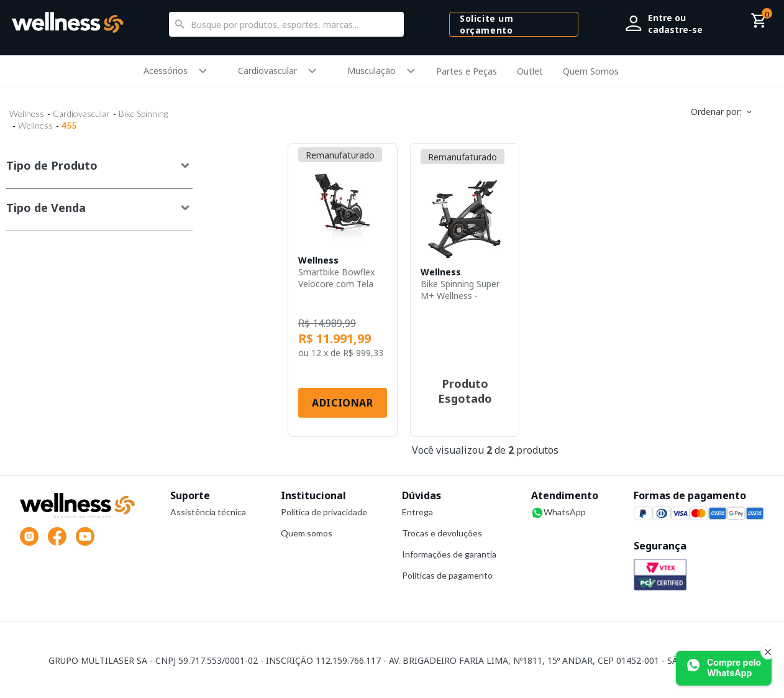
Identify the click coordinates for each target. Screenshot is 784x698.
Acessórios (166, 71)
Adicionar (343, 403)
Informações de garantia (449, 554)
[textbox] (286, 24)
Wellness (27, 113)
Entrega (417, 512)
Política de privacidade (324, 512)
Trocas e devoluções (442, 533)
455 (69, 125)
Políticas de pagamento (447, 575)
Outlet (530, 71)
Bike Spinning (143, 113)
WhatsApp (558, 513)
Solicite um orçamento (486, 24)
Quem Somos (591, 71)
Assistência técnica (208, 512)
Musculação (371, 71)
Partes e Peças (467, 71)
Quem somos (307, 533)
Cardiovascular (267, 71)
